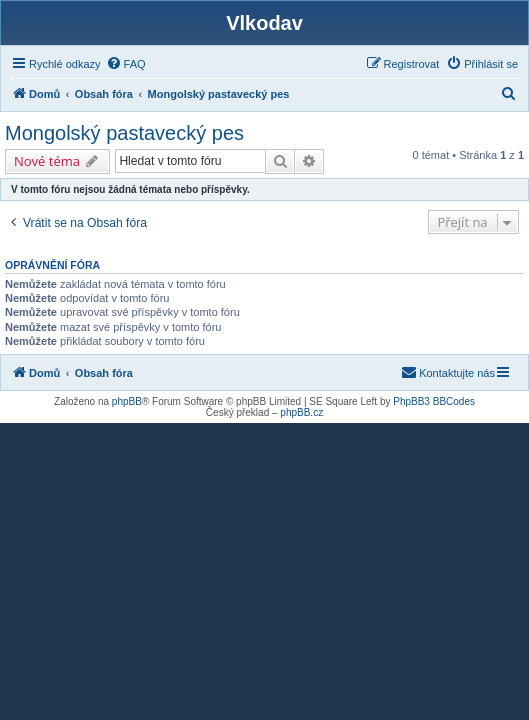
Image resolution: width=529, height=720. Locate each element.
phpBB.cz (301, 412)
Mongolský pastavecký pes (124, 133)
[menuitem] (126, 64)
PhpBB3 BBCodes (434, 401)
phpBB (127, 401)
